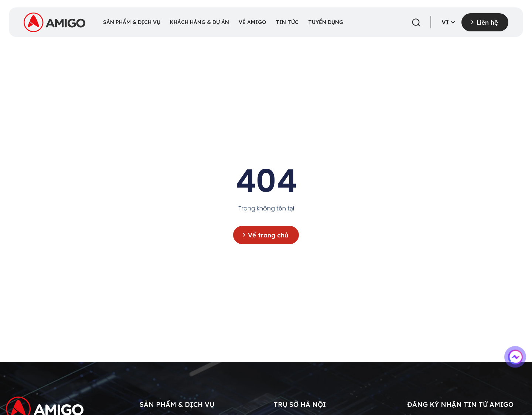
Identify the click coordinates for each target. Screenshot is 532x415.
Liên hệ (488, 22)
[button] (416, 23)
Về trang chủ (269, 235)
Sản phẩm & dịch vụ (177, 404)
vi (449, 22)
